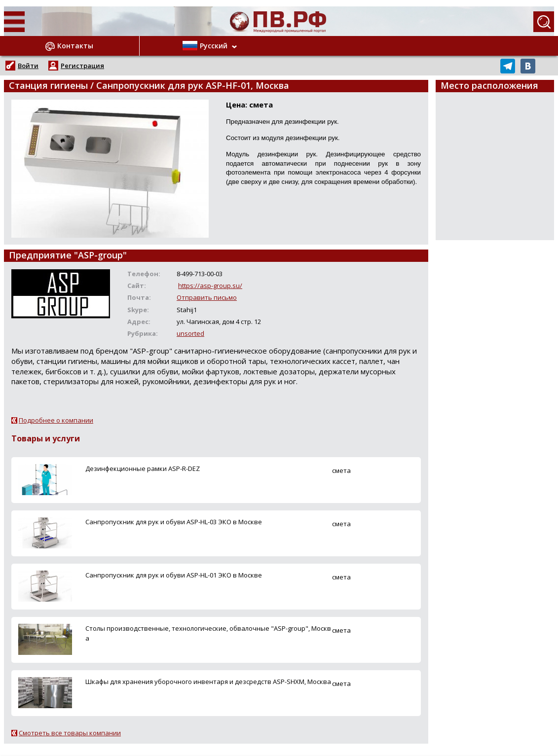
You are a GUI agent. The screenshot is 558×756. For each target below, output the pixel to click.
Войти (28, 66)
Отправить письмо (207, 297)
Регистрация (82, 66)
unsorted (190, 333)
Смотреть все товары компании (70, 733)
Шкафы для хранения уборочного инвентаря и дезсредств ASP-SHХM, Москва (208, 682)
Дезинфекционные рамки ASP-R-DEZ (143, 468)
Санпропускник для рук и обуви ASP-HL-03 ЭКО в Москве (174, 522)
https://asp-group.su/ (210, 286)
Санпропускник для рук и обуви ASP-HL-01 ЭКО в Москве (174, 575)
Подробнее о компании (56, 420)
